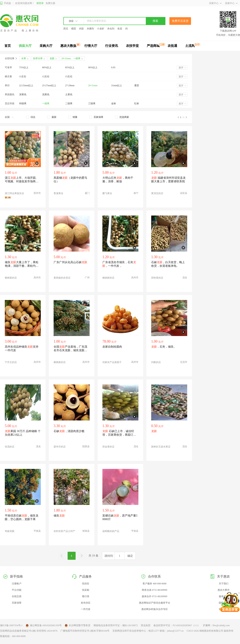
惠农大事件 (224, 590)
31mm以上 (117, 85)
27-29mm (70, 85)
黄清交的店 (157, 193)
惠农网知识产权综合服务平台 (155, 603)
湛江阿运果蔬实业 (14, 193)
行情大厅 (91, 46)
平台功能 (17, 590)
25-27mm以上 (49, 85)
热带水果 (38, 58)
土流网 (190, 46)
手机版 (5, 3)
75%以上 (24, 67)
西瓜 (66, 29)
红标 (137, 103)
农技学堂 (132, 46)
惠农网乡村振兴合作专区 (155, 609)
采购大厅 (46, 46)
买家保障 (17, 603)
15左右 (69, 76)
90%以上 (93, 67)
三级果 (92, 103)
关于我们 (224, 584)
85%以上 (70, 67)
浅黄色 (46, 94)
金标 (114, 103)
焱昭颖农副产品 (111, 531)
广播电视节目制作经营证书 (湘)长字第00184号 (85, 631)
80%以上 (47, 67)
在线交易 (17, 596)
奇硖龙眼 (10, 531)
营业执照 (146, 625)
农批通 (172, 46)
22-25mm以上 (26, 85)
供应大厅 (25, 46)
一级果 (46, 103)
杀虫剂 (111, 29)
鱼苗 (120, 29)
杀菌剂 (90, 29)
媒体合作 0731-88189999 (154, 596)
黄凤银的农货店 (62, 278)
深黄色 (23, 94)
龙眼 (52, 58)
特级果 (23, 103)
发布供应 (86, 603)
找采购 (86, 590)
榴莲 (74, 29)
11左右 (23, 76)
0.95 (113, 67)
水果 (24, 58)
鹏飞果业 (107, 193)
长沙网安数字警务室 (77, 626)
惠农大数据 (68, 46)
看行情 (86, 596)
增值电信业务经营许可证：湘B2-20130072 (116, 625)
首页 (8, 46)
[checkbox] (31, 117)
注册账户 (17, 584)
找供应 (86, 584)
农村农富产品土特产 (64, 531)
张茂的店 (10, 447)
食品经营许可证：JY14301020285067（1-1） (177, 625)
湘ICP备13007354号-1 (11, 625)
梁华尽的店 (60, 447)
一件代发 (86, 609)
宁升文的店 (11, 362)
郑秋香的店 (157, 278)
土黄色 (69, 94)
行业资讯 (112, 46)
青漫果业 (58, 193)
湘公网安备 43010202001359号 (44, 626)
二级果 (69, 103)
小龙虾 (101, 29)
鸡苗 (81, 29)
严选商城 (153, 46)
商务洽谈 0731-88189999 (154, 590)
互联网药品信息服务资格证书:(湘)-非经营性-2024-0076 (29, 631)
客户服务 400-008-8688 (154, 584)
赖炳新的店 (11, 278)
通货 (137, 85)
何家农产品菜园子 (112, 362)
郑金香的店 (108, 447)
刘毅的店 (156, 362)
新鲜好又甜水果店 (161, 447)
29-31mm (93, 85)
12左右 (46, 76)
